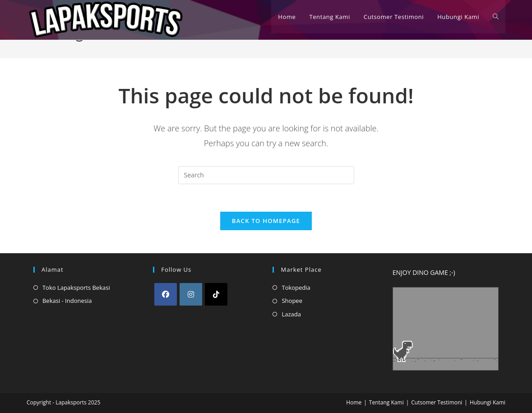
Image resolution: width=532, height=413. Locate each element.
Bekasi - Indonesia (67, 301)
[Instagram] (191, 294)
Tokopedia (296, 288)
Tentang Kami (386, 402)
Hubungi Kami (488, 402)
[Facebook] (166, 294)
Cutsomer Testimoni (437, 402)
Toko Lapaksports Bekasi (76, 288)
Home (354, 402)
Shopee (292, 301)
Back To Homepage (266, 221)
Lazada (291, 314)
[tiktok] (216, 294)
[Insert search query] (266, 175)
